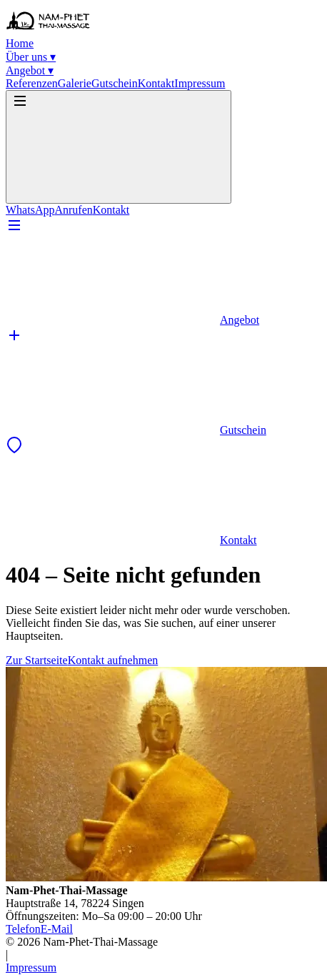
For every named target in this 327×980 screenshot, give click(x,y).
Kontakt (156, 83)
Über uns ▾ (31, 57)
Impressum (200, 83)
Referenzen (32, 83)
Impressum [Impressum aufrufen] (31, 967)
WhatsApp (30, 210)
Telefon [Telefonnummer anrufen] (23, 929)
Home (20, 43)
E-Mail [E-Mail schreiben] (57, 929)
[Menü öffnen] (119, 147)
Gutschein (115, 83)
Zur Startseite (37, 660)
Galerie (75, 83)
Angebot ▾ (30, 70)
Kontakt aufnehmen (113, 660)
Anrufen (73, 210)
